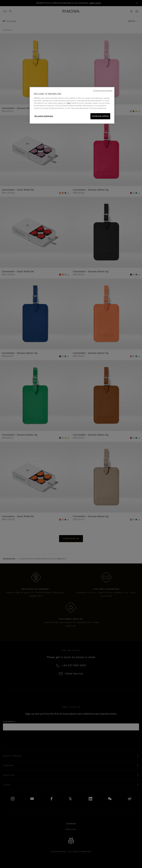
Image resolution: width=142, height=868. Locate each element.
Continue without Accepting (103, 90)
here (69, 103)
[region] (72, 105)
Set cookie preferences (44, 116)
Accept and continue (100, 116)
